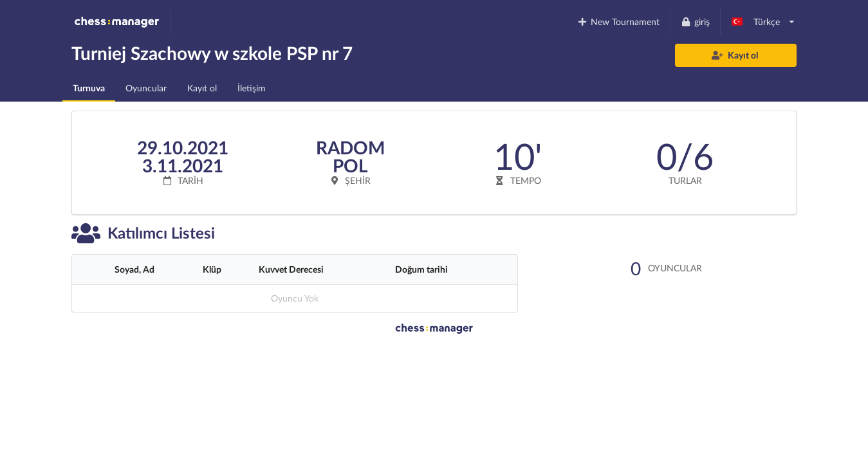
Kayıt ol (735, 55)
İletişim (252, 88)
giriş (695, 22)
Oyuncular (146, 88)
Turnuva (89, 88)
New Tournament (619, 22)
